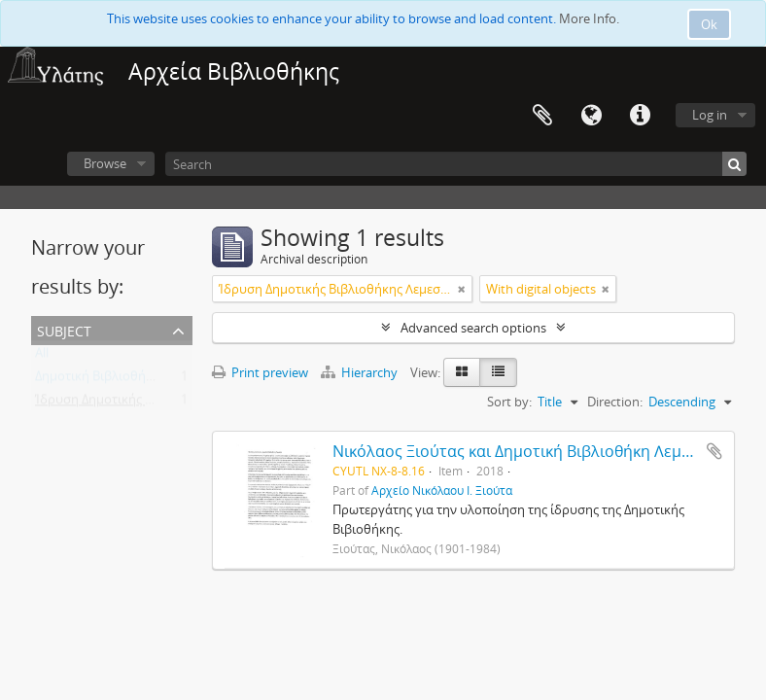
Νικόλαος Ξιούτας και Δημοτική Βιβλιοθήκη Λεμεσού (525, 451)
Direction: (615, 402)
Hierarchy (361, 372)
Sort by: (509, 402)
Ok (709, 24)
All (42, 357)
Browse (105, 163)
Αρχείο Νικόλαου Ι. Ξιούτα (442, 490)
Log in (710, 115)
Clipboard (542, 116)
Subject (64, 329)
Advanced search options (473, 328)
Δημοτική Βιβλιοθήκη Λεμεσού (124, 380)
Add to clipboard (714, 451)
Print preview (260, 372)
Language (591, 116)
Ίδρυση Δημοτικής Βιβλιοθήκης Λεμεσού (154, 403)
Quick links (640, 116)
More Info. (589, 18)
